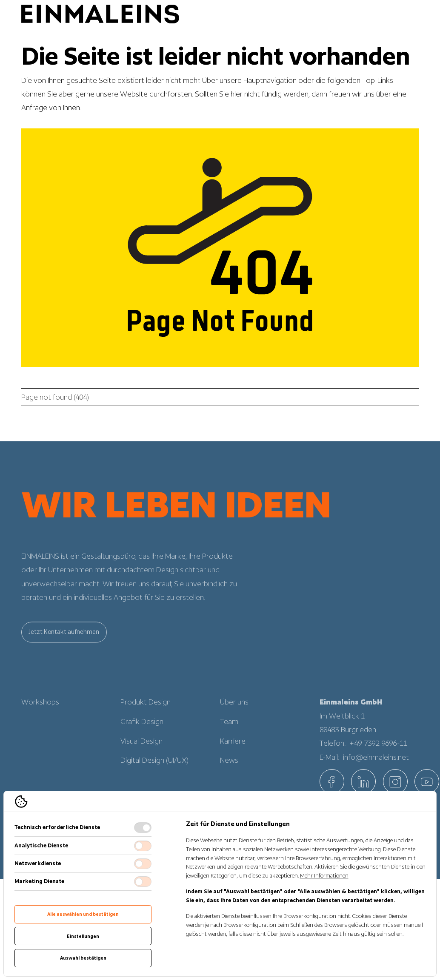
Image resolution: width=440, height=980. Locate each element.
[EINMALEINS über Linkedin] (363, 781)
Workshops (40, 711)
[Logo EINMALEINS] (100, 14)
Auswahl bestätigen (83, 958)
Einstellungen (83, 936)
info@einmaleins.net (376, 767)
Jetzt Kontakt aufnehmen (64, 641)
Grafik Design (142, 731)
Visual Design (141, 750)
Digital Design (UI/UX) (154, 770)
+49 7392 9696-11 (379, 753)
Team (229, 731)
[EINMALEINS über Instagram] (395, 781)
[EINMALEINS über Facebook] (332, 781)
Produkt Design (146, 711)
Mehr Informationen (324, 876)
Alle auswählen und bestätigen (83, 914)
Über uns (234, 711)
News (229, 770)
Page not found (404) (55, 397)
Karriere (233, 750)
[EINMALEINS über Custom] (427, 781)
